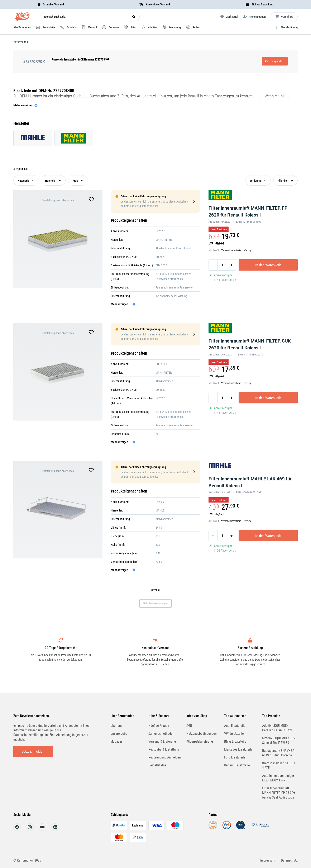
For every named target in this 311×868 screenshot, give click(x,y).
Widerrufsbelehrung (200, 741)
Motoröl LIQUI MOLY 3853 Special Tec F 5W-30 (279, 740)
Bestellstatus (157, 765)
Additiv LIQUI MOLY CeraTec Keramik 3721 (277, 728)
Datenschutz (289, 860)
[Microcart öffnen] (284, 17)
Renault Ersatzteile (237, 765)
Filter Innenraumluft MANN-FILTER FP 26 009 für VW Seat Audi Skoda (279, 793)
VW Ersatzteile (234, 734)
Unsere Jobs (119, 734)
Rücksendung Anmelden (165, 757)
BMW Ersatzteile (235, 741)
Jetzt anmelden (33, 751)
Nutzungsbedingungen (202, 734)
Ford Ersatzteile (235, 757)
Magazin (116, 741)
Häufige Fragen (159, 726)
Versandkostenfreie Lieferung (236, 250)
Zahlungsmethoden (161, 734)
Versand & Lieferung (162, 741)
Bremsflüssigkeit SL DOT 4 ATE (279, 765)
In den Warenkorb (268, 265)
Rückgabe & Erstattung (164, 749)
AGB (189, 726)
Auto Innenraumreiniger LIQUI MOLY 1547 (278, 778)
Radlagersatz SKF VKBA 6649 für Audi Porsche (278, 753)
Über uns (116, 726)
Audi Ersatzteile (235, 726)
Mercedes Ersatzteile (238, 749)
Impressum (268, 860)
